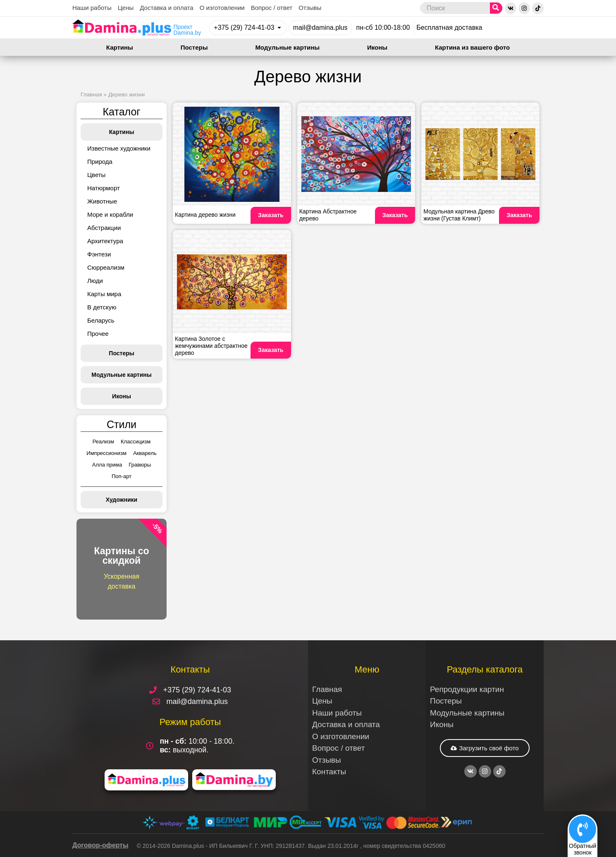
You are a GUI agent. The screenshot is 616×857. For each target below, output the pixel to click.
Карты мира (104, 294)
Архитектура (105, 241)
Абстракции (104, 228)
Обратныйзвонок (583, 849)
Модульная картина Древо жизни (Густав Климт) (459, 215)
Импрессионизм (106, 453)
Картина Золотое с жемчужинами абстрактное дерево (211, 346)
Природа (100, 162)
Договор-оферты (100, 845)
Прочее (98, 334)
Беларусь (101, 320)
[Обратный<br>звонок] (583, 829)
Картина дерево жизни (205, 215)
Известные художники (119, 148)
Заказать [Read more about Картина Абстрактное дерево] (395, 215)
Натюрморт (104, 188)
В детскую (102, 307)
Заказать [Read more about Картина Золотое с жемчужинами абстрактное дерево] (271, 350)
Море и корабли (110, 214)
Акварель (145, 453)
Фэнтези (99, 254)
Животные (102, 201)
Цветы (96, 175)
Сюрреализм (106, 267)
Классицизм (136, 442)
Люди (95, 281)
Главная (91, 95)
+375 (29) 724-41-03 (244, 28)
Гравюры (140, 465)
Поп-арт (122, 476)
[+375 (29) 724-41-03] (279, 28)
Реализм (103, 442)
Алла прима (107, 465)
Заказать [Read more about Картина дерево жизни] (271, 215)
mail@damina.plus (320, 28)
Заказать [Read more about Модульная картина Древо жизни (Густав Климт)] (519, 215)
